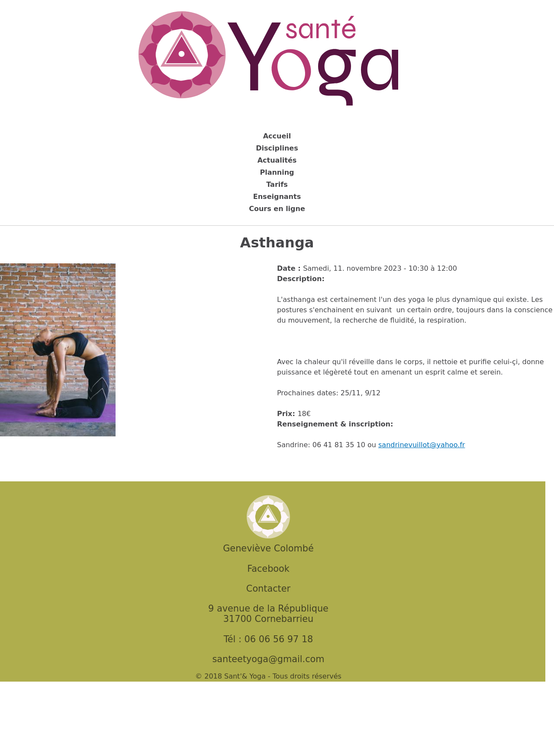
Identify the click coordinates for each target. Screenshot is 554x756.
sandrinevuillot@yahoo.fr (422, 445)
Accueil (277, 136)
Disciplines (277, 148)
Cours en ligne (277, 209)
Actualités (277, 160)
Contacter (268, 589)
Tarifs (277, 184)
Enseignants (277, 197)
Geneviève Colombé (268, 548)
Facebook (268, 569)
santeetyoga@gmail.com (268, 659)
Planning (277, 172)
